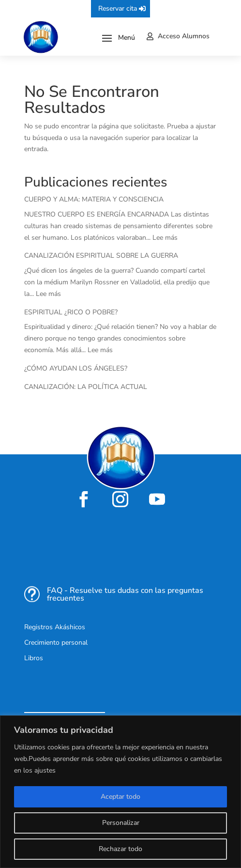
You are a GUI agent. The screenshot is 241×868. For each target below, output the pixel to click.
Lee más (165, 238)
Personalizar (121, 823)
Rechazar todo (120, 849)
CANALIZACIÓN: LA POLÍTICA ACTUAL (86, 387)
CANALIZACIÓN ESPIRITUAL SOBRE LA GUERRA (101, 256)
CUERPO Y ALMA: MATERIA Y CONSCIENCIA (94, 199)
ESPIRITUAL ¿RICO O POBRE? (71, 312)
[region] (120, 792)
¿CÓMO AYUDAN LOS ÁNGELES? (76, 368)
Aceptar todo (120, 797)
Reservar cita (118, 8)
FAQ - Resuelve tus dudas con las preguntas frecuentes (125, 594)
